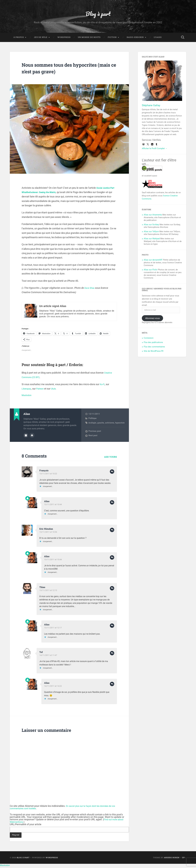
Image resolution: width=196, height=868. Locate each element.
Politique (92, 420)
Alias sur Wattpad (152, 240)
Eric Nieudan (47, 530)
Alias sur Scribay (151, 226)
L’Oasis (158, 39)
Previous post (95, 433)
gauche (101, 425)
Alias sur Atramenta (153, 216)
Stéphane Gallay (151, 107)
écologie (92, 425)
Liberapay (27, 390)
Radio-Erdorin (135, 39)
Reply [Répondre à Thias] (112, 590)
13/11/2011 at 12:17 (53, 629)
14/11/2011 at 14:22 (53, 687)
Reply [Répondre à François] (112, 473)
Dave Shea (90, 290)
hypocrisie (120, 425)
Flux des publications (153, 344)
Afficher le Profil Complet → (155, 150)
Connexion (149, 340)
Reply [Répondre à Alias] (112, 504)
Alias (47, 503)
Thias (43, 588)
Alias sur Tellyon (151, 233)
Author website (32, 437)
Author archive (26, 437)
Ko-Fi (102, 386)
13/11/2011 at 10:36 (48, 533)
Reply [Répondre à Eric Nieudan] (112, 531)
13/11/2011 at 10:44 (53, 506)
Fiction (112, 39)
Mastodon (27, 397)
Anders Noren (172, 859)
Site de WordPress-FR (154, 353)
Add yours (111, 458)
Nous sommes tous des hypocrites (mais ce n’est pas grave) (66, 70)
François (44, 472)
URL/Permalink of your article (26, 826)
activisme (110, 425)
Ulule (56, 390)
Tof (41, 653)
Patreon (42, 390)
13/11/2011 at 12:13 (48, 592)
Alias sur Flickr (151, 271)
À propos (19, 39)
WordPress (64, 39)
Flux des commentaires (154, 348)
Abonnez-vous (153, 320)
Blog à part (98, 14)
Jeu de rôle (41, 39)
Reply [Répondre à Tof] (112, 655)
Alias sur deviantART (153, 262)
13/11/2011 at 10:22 (48, 475)
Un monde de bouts (89, 39)
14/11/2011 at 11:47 (48, 657)
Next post (93, 437)
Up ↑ (184, 859)
